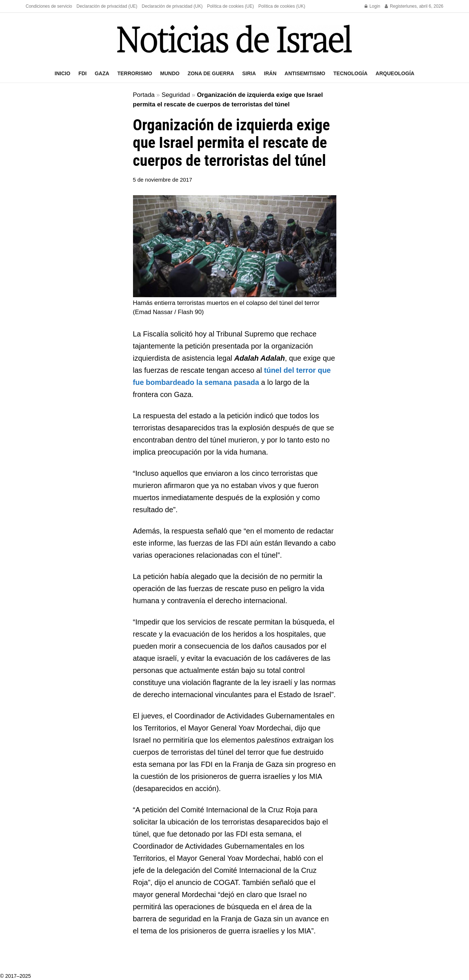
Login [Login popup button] (372, 6)
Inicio (62, 73)
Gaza (102, 73)
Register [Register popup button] (396, 6)
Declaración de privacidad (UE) (107, 6)
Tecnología (350, 73)
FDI (83, 73)
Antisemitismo (305, 73)
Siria (249, 73)
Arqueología (395, 73)
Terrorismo (135, 73)
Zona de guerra (211, 73)
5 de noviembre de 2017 (163, 180)
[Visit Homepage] (234, 39)
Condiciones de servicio (49, 6)
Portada (144, 95)
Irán (270, 73)
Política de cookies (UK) (282, 6)
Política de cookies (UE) (230, 6)
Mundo (170, 73)
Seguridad (176, 95)
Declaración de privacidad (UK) (172, 6)
